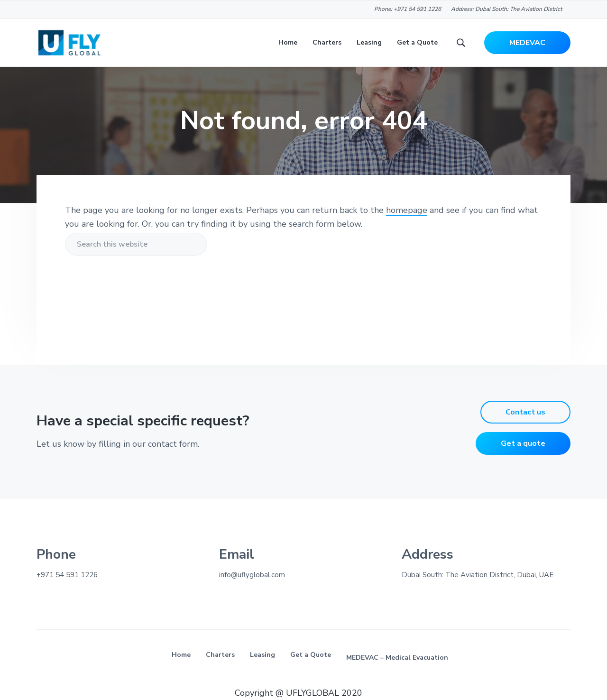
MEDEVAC (527, 43)
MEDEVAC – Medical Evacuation (397, 658)
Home (181, 655)
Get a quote (523, 443)
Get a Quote (311, 655)
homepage (407, 210)
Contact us (525, 412)
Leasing (262, 655)
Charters (220, 655)
